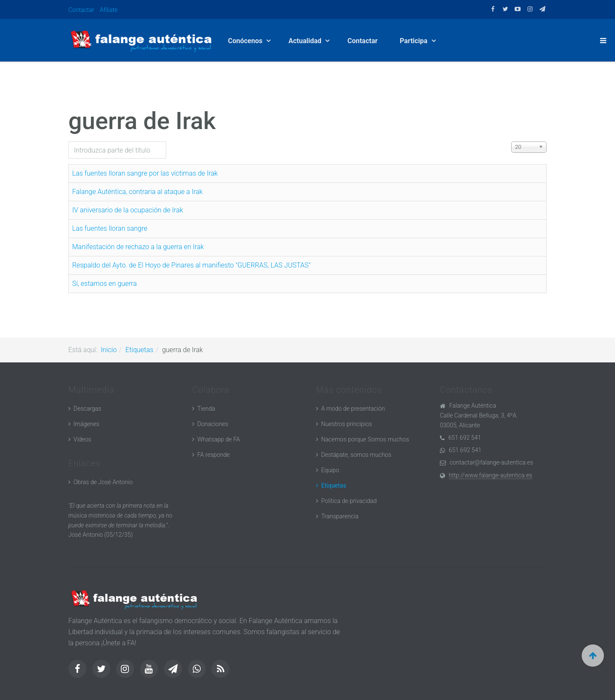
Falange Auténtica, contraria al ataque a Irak (137, 192)
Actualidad (306, 41)
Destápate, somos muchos (356, 455)
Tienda (206, 409)
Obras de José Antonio (103, 482)
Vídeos (82, 439)
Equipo (330, 470)
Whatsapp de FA (219, 439)
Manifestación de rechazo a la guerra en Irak (138, 247)
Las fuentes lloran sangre (110, 228)
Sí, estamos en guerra (104, 284)
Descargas (87, 409)
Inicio (109, 350)
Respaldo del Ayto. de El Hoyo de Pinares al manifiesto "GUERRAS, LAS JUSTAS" (191, 265)
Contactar (81, 10)
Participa (415, 41)
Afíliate (109, 10)
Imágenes (86, 424)
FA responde (214, 455)
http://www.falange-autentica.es (491, 475)
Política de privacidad (349, 501)
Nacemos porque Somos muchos (365, 439)
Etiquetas (140, 350)
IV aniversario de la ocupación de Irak (128, 210)
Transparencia (340, 516)
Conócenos (247, 41)
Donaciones (213, 424)
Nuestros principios (347, 424)
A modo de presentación (353, 409)
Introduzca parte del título (69, 142)
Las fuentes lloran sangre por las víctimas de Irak (145, 173)
